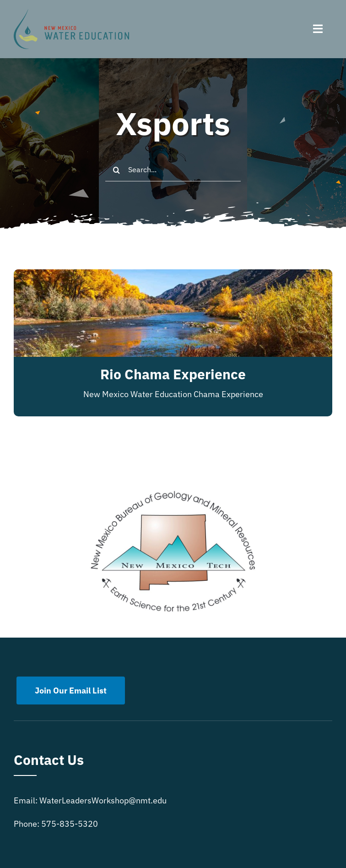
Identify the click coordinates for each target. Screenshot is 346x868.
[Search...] (173, 170)
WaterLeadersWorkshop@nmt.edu (103, 800)
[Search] (117, 170)
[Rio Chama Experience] (173, 276)
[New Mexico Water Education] (71, 13)
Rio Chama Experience (173, 374)
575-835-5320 (70, 824)
